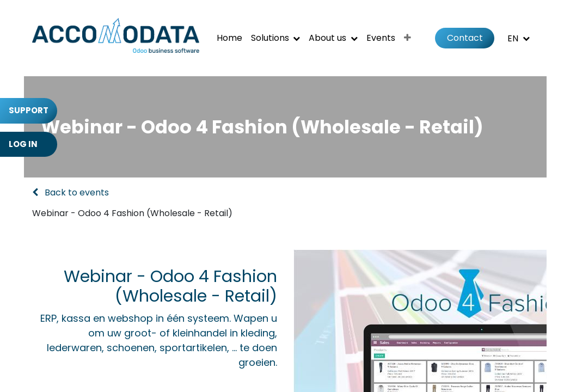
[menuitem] (229, 38)
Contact (465, 38)
